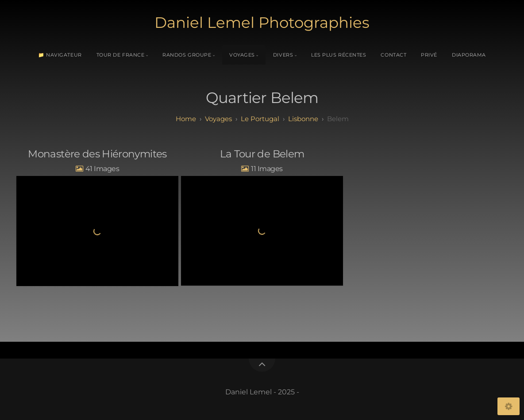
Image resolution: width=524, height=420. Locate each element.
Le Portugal (260, 119)
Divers (283, 55)
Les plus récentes (339, 55)
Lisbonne (303, 119)
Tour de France (121, 55)
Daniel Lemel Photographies (262, 23)
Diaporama (469, 55)
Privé (429, 55)
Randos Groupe (187, 55)
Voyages (242, 55)
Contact (393, 55)
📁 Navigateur (60, 55)
